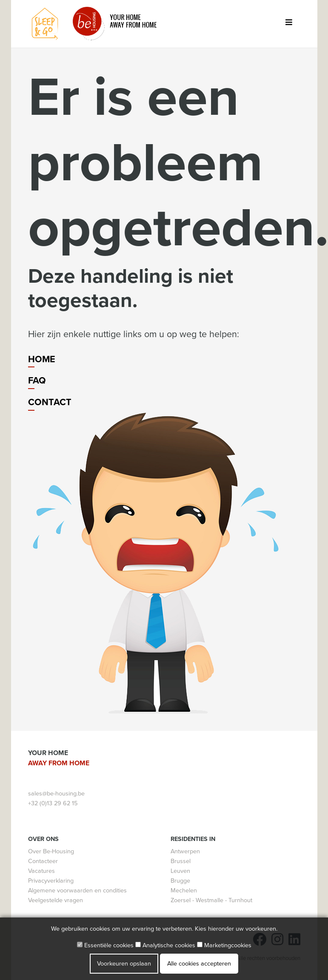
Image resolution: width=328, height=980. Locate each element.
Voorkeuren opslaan (124, 964)
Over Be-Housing (51, 851)
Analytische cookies (165, 945)
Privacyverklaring (51, 881)
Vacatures (41, 871)
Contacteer (43, 861)
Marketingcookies (224, 945)
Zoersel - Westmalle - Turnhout (211, 900)
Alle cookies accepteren (199, 964)
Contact (50, 402)
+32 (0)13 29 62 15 (53, 803)
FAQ (37, 381)
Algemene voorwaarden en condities (77, 891)
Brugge (180, 881)
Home (42, 359)
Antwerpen (185, 851)
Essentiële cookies (105, 945)
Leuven (180, 871)
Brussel (181, 861)
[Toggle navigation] (289, 24)
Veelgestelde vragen (56, 900)
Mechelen (184, 891)
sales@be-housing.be (56, 794)
